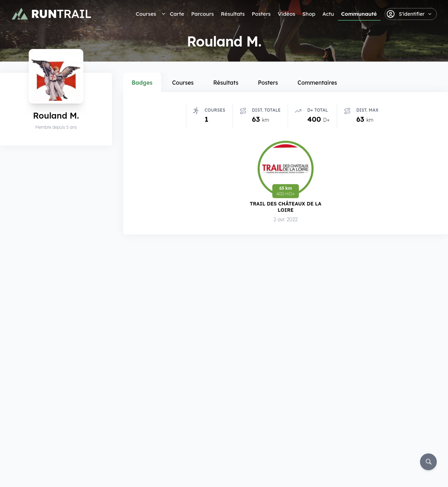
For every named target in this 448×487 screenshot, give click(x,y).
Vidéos (286, 14)
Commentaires (317, 83)
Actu (328, 14)
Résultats (233, 14)
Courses (146, 14)
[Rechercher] (428, 462)
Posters (261, 14)
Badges (142, 83)
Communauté (359, 14)
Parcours (202, 14)
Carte (177, 14)
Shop (309, 14)
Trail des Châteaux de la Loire (286, 207)
